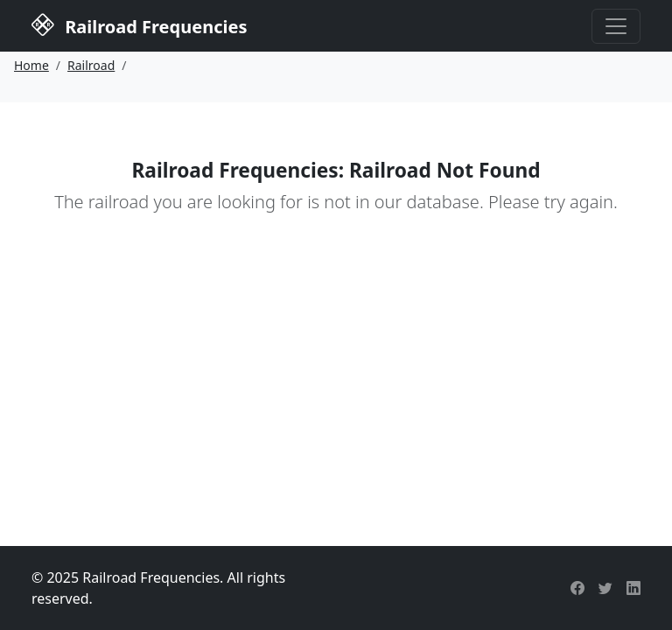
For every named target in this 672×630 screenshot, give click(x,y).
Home (31, 65)
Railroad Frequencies (139, 24)
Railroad (91, 65)
